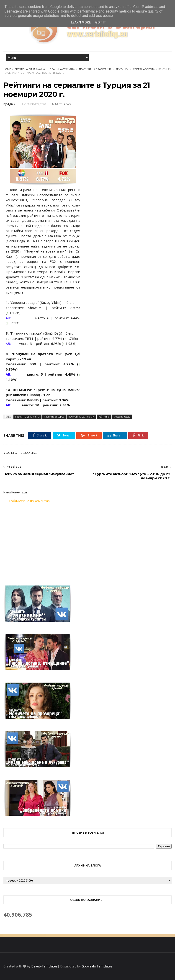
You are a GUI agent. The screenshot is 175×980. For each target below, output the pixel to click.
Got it (101, 22)
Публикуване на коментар (29, 501)
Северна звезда (144, 69)
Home (7, 69)
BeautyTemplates (44, 966)
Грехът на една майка (30, 69)
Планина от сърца (62, 69)
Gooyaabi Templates (97, 966)
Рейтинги (122, 69)
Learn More (81, 22)
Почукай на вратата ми (95, 69)
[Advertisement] (87, 542)
